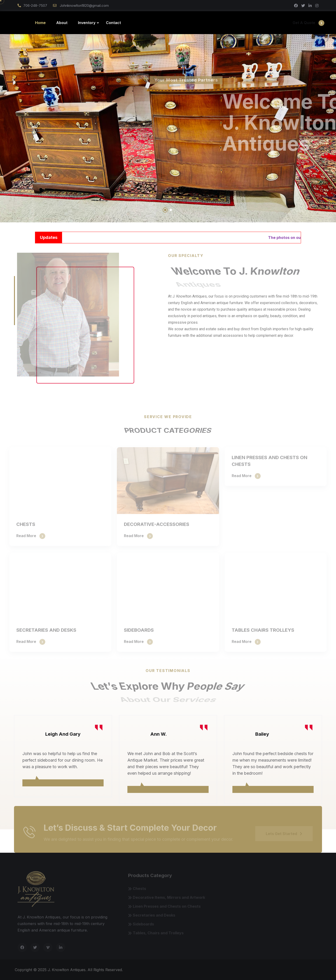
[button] (165, 210)
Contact (113, 23)
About (62, 23)
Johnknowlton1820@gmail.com (84, 5)
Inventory (87, 23)
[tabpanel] (63, 756)
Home (40, 23)
